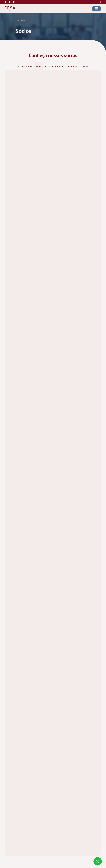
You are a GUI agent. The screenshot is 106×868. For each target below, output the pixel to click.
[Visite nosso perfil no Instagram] (9, 2)
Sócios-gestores (25, 66)
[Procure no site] (100, 2)
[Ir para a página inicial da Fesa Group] (10, 9)
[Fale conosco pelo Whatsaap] (98, 862)
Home (17, 21)
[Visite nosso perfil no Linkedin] (5, 2)
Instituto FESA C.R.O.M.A (77, 66)
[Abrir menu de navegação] (96, 9)
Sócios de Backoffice (54, 66)
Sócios (38, 66)
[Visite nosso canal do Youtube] (14, 2)
